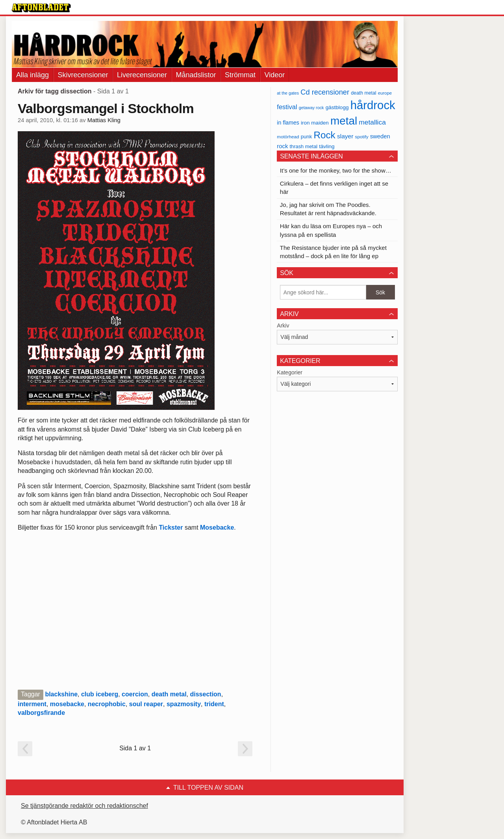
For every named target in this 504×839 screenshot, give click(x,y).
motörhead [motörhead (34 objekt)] (288, 137)
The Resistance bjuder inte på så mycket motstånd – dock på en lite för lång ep (333, 252)
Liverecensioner (142, 75)
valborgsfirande (41, 713)
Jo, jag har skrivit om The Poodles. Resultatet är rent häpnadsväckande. (328, 209)
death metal (169, 694)
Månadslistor (196, 75)
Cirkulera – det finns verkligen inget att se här (334, 188)
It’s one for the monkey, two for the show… (336, 170)
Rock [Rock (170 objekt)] (324, 135)
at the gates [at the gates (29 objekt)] (288, 93)
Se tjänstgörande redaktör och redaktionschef (84, 806)
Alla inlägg (32, 75)
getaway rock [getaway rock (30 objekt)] (311, 108)
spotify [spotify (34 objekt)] (362, 137)
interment (32, 704)
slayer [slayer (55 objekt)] (345, 136)
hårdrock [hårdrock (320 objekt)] (373, 105)
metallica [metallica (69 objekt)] (372, 122)
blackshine (61, 694)
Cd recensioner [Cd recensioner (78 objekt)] (325, 92)
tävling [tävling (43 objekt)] (327, 146)
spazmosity (184, 704)
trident (214, 704)
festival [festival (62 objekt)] (287, 107)
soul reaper (146, 704)
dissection (206, 694)
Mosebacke (217, 527)
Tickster (171, 527)
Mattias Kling (104, 120)
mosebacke (67, 704)
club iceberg (100, 694)
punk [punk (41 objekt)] (307, 137)
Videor (275, 75)
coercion (135, 694)
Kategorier (290, 372)
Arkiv (283, 326)
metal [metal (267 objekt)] (344, 121)
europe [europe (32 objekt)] (385, 93)
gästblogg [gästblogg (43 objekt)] (337, 107)
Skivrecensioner (83, 75)
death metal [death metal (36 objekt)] (363, 93)
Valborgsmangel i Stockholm (106, 108)
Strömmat (240, 75)
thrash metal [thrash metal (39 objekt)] (304, 146)
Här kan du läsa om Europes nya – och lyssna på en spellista (331, 230)
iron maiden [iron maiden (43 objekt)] (315, 123)
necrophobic (107, 704)
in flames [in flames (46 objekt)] (288, 123)
